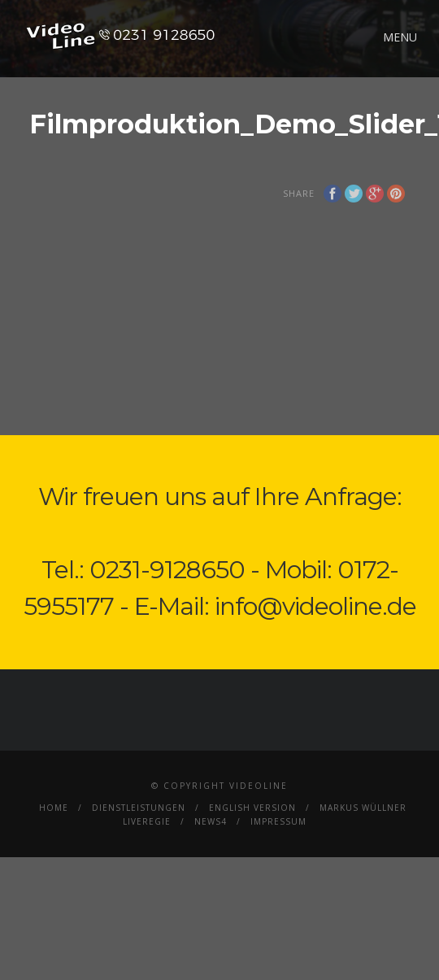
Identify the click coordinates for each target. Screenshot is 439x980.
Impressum (278, 821)
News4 (211, 821)
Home (54, 808)
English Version (252, 808)
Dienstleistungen (139, 808)
